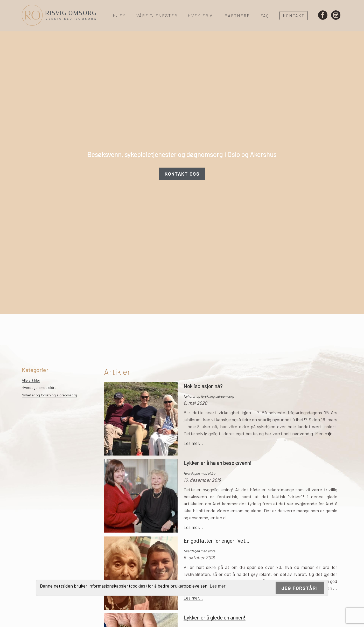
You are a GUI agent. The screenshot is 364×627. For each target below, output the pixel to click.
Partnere (237, 15)
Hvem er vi (201, 15)
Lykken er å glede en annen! (215, 617)
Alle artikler (31, 380)
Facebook (323, 16)
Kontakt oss (182, 174)
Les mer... (193, 443)
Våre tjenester (157, 15)
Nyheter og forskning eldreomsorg (49, 395)
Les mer (218, 586)
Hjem (119, 15)
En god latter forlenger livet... (216, 540)
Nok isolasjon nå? (203, 386)
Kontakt (294, 15)
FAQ (265, 15)
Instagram (336, 16)
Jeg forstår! (300, 588)
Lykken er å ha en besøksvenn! (218, 463)
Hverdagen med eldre (39, 387)
